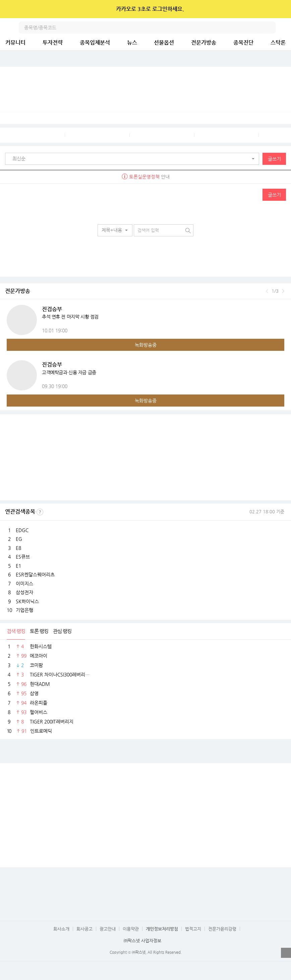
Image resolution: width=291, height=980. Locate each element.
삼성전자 (24, 592)
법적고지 (193, 929)
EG (19, 539)
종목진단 (243, 42)
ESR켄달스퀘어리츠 (35, 574)
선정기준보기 (40, 512)
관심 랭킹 (62, 631)
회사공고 (84, 929)
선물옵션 (164, 42)
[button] (134, 159)
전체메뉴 (285, 28)
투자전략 (53, 42)
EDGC (22, 530)
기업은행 (24, 610)
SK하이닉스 (27, 601)
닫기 (281, 9)
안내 (146, 177)
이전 (267, 291)
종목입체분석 (95, 42)
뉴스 (132, 42)
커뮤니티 (15, 42)
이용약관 (131, 929)
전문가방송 (204, 42)
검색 (270, 28)
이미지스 (24, 584)
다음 (283, 291)
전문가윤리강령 (222, 929)
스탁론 (278, 42)
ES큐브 (23, 557)
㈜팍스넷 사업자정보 (142, 941)
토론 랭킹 (39, 631)
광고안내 (108, 929)
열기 (286, 953)
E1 (18, 566)
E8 (18, 548)
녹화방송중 (146, 345)
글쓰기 (274, 159)
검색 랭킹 (16, 631)
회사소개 (61, 929)
